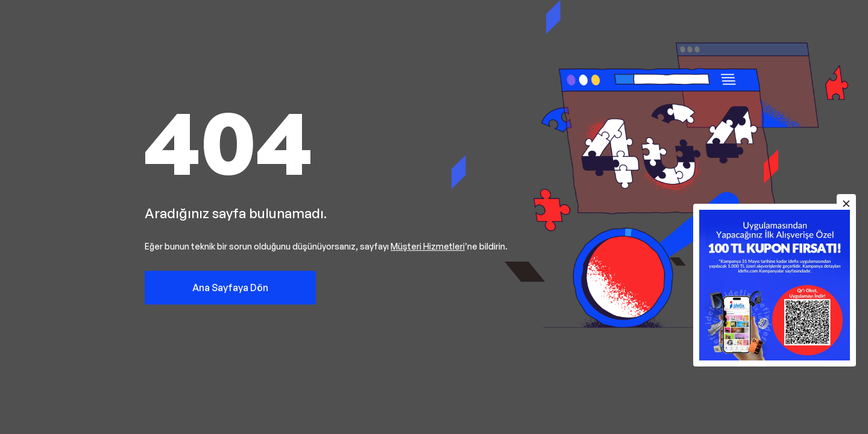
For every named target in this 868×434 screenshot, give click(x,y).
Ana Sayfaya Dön (230, 288)
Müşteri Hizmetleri (428, 246)
